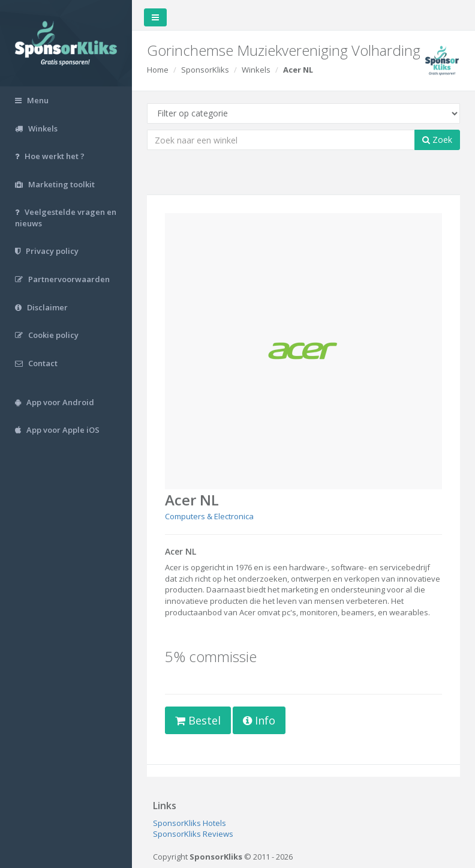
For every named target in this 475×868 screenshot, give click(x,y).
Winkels (256, 70)
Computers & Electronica (209, 516)
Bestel (198, 720)
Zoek (437, 140)
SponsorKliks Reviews (193, 834)
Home (158, 70)
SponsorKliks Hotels (190, 823)
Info (259, 720)
